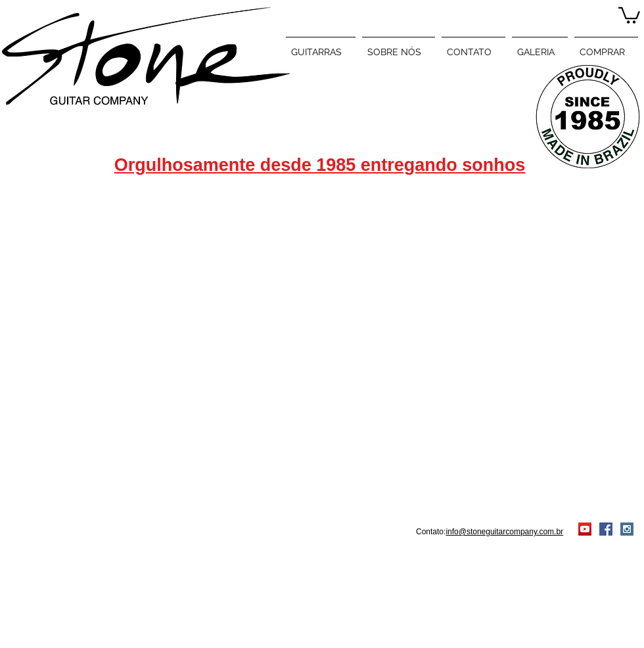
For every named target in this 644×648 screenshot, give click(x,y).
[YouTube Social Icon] (585, 529)
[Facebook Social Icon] (606, 529)
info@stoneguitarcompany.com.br (504, 532)
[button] (629, 14)
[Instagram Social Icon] (627, 529)
